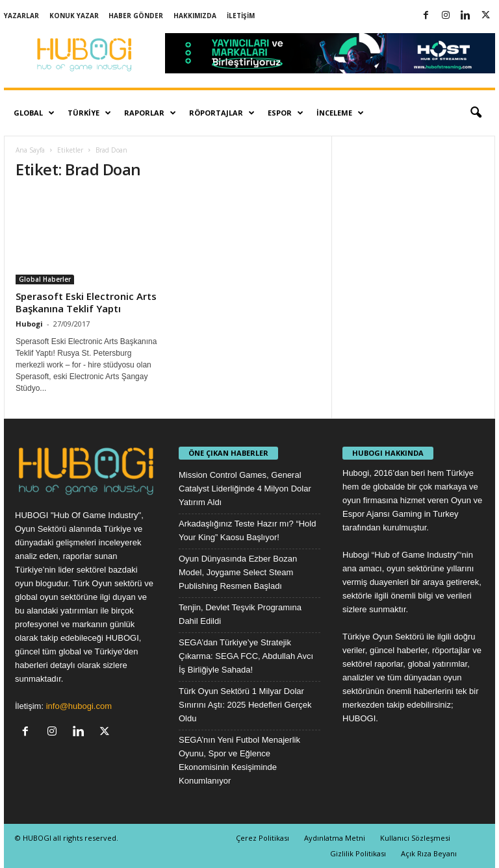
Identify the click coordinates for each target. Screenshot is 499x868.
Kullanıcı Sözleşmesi (415, 838)
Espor (286, 113)
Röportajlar (222, 113)
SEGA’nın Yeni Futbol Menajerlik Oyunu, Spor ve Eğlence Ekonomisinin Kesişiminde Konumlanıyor (239, 760)
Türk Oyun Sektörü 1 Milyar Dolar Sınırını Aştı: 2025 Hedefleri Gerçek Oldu (245, 705)
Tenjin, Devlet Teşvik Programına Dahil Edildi (240, 614)
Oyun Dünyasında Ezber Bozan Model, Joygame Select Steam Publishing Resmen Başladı (238, 572)
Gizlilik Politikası (358, 853)
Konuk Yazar (74, 16)
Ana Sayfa (30, 150)
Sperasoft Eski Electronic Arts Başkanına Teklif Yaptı (86, 302)
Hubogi (29, 324)
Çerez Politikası (262, 838)
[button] (476, 113)
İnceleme (340, 113)
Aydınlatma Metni (335, 838)
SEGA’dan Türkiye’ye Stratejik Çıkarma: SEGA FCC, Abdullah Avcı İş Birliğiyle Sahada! (246, 656)
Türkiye (89, 113)
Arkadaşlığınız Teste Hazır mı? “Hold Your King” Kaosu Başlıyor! (247, 530)
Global (34, 113)
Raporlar (150, 113)
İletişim (241, 16)
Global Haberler (45, 279)
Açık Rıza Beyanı (429, 853)
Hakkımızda (195, 16)
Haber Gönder (136, 16)
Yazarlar (21, 16)
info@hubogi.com (79, 706)
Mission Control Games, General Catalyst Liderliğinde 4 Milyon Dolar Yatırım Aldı (245, 489)
